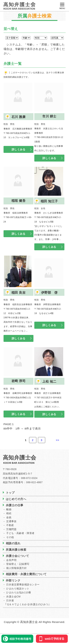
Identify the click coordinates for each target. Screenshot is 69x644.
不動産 (10, 525)
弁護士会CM (13, 597)
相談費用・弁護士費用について (26, 574)
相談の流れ (13, 543)
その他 (10, 537)
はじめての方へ (16, 499)
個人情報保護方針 (16, 568)
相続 (9, 513)
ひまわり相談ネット (18, 589)
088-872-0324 (29, 478)
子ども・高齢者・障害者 (20, 533)
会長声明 (11, 560)
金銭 (9, 517)
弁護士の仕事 (15, 505)
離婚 (9, 509)
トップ (10, 493)
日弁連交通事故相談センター (23, 584)
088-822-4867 (34, 482)
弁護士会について (18, 556)
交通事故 (11, 521)
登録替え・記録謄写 (18, 564)
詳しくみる (19, 149)
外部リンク (13, 581)
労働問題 (11, 529)
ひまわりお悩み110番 (19, 592)
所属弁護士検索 (16, 550)
